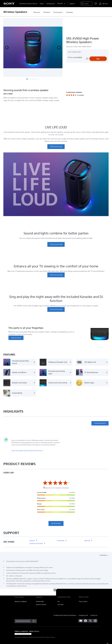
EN (34, 621)
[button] (7, 48)
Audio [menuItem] (42, 4)
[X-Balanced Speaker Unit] (56, 362)
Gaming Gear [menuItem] (50, 4)
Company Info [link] (83, 615)
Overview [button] (20, 84)
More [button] (53, 84)
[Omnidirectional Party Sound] (20, 362)
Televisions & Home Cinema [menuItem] (28, 4)
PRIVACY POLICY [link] (34, 631)
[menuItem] (72, 4)
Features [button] (30, 84)
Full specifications (100, 423)
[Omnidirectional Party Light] (56, 372)
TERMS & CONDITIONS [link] (21, 631)
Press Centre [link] (83, 601)
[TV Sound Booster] (92, 372)
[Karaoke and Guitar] (20, 383)
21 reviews (80, 95)
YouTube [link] (60, 604)
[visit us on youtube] (81, 621)
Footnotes (103, 555)
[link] (37, 12)
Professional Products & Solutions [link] (65, 615)
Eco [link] (59, 601)
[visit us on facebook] (85, 621)
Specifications (42, 84)
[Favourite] (87, 59)
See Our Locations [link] (21, 601)
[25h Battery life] (92, 362)
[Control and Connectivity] (56, 383)
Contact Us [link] (94, 615)
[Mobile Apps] (92, 383)
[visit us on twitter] (90, 621)
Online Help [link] (40, 601)
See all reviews (56, 523)
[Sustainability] (20, 393)
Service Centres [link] (41, 604)
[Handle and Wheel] (20, 372)
